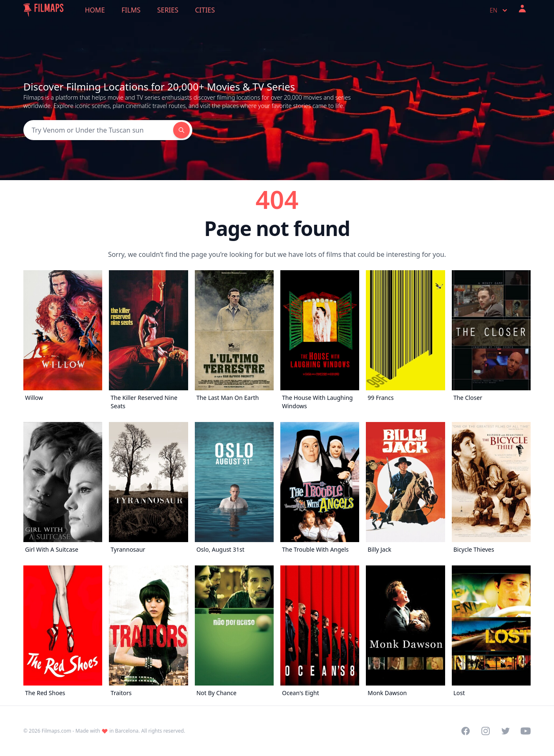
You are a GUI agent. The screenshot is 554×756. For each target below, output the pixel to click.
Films (131, 10)
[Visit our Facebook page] (466, 731)
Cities (205, 10)
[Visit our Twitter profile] (506, 731)
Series (168, 10)
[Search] (98, 130)
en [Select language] (499, 10)
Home (95, 10)
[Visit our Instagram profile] (486, 731)
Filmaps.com (57, 731)
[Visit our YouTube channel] (526, 731)
